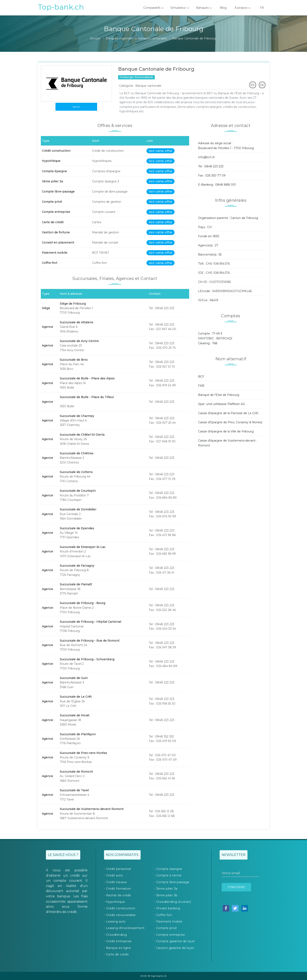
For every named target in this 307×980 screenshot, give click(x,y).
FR (262, 8)
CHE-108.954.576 (218, 264)
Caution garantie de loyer (175, 948)
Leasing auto (116, 922)
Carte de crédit (117, 954)
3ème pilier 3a (167, 889)
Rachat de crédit (119, 895)
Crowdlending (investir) (174, 902)
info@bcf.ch (207, 157)
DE (262, 85)
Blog (223, 8)
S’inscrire (236, 887)
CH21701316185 (220, 282)
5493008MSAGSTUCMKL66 (232, 291)
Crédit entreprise (119, 941)
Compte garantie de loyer (176, 941)
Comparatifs (153, 8)
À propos (243, 8)
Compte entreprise (171, 935)
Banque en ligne (119, 948)
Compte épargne (169, 869)
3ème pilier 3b (167, 895)
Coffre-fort (164, 915)
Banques (204, 8)
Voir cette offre (161, 151)
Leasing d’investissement (125, 928)
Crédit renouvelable (121, 915)
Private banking (168, 908)
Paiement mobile (169, 922)
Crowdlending (117, 935)
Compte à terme (169, 875)
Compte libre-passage (173, 882)
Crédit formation (119, 889)
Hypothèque (116, 902)
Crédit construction (121, 908)
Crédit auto (115, 875)
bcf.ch (76, 107)
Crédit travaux (117, 882)
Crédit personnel (119, 869)
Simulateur (180, 8)
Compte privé (167, 928)
